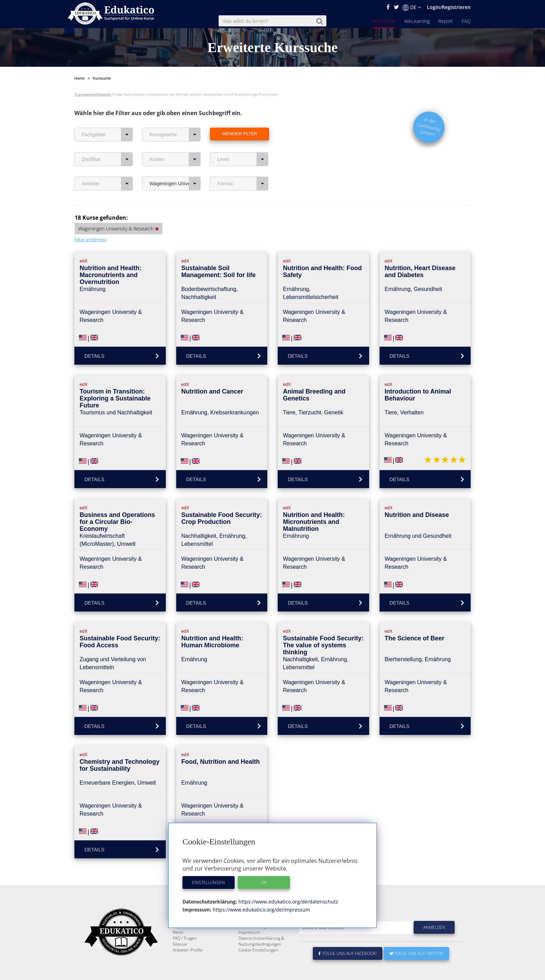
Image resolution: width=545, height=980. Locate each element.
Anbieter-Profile (188, 967)
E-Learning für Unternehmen (266, 937)
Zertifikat (107, 159)
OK (264, 882)
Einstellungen (209, 882)
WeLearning (417, 21)
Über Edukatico (253, 931)
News (178, 949)
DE (412, 7)
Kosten (175, 159)
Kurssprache (175, 135)
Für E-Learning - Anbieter (262, 943)
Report (446, 21)
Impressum (249, 949)
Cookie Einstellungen (258, 967)
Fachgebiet (107, 135)
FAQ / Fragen (185, 955)
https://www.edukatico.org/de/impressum (261, 910)
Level (243, 159)
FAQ (466, 21)
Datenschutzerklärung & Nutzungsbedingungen (261, 958)
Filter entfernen (90, 240)
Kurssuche (384, 21)
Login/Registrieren (449, 7)
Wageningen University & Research (175, 184)
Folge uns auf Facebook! (348, 970)
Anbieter (107, 184)
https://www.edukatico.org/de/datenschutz (288, 902)
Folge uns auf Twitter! (416, 970)
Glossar (180, 961)
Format (243, 184)
